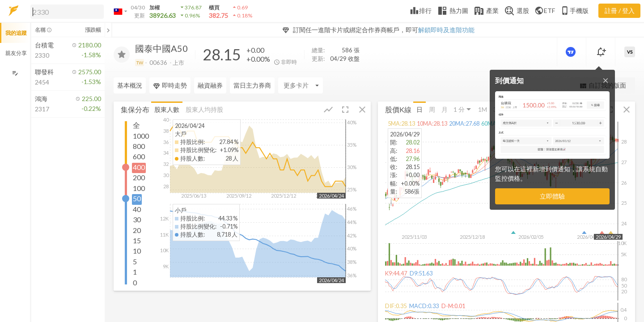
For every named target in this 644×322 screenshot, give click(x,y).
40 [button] (137, 209)
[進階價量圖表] (572, 52)
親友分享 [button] (16, 53)
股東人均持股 (204, 109)
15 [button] (137, 240)
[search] (67, 12)
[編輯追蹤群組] (15, 73)
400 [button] (139, 167)
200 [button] (139, 177)
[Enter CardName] (301, 85)
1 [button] (135, 272)
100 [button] (139, 188)
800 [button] (139, 146)
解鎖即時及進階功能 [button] (446, 30)
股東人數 (167, 109)
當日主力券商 (252, 85)
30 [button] (137, 219)
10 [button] (137, 251)
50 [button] (137, 198)
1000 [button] (141, 135)
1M (483, 109)
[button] (65, 11)
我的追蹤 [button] (16, 33)
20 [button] (137, 230)
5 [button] (135, 261)
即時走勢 (170, 85)
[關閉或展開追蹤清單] (108, 30)
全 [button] (136, 125)
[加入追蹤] (122, 55)
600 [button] (139, 156)
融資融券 (210, 85)
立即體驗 (552, 196)
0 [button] (135, 282)
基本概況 (130, 85)
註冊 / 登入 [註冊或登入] (620, 11)
